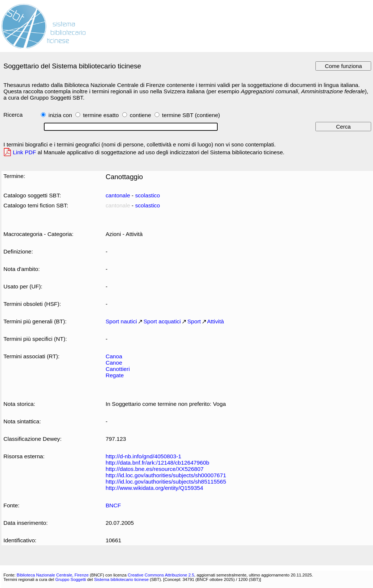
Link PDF (25, 152)
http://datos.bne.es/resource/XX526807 (155, 469)
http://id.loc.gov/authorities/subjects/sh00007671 (166, 475)
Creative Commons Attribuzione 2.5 (161, 575)
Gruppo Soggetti (71, 579)
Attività (215, 321)
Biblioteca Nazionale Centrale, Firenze (53, 575)
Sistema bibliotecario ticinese (121, 579)
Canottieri (118, 369)
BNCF (113, 505)
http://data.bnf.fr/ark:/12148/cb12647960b (157, 463)
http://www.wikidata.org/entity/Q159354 (154, 488)
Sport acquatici (162, 321)
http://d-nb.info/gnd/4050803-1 (143, 456)
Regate (115, 375)
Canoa (114, 356)
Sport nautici (121, 321)
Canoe (114, 363)
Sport (194, 321)
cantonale (118, 195)
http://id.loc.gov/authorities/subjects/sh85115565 (166, 482)
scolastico (148, 195)
